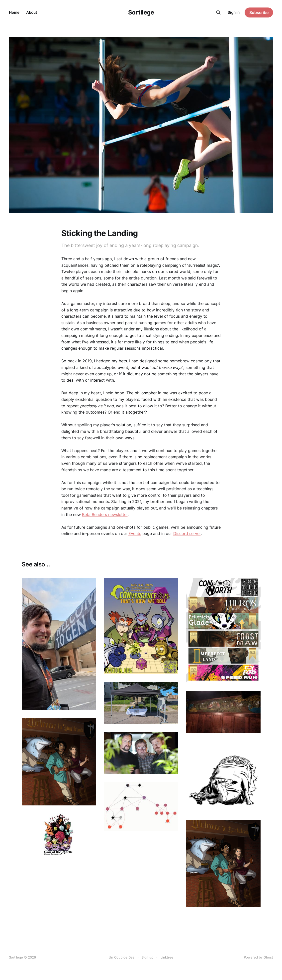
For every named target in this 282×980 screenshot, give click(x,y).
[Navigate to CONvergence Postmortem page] (141, 626)
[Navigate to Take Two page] (223, 863)
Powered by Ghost (258, 957)
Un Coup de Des (122, 957)
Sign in (234, 12)
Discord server (187, 533)
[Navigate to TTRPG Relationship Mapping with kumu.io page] (141, 807)
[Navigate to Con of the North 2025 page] (223, 630)
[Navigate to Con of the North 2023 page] (59, 835)
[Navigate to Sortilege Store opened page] (223, 776)
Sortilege (141, 12)
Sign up (147, 957)
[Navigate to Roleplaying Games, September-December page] (223, 712)
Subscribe (259, 12)
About (32, 12)
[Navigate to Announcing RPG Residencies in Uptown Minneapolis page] (59, 762)
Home (14, 12)
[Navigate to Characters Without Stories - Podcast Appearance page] (141, 753)
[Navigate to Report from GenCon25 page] (59, 644)
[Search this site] (218, 12)
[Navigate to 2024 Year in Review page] (141, 703)
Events (135, 533)
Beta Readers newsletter (105, 514)
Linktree (167, 957)
